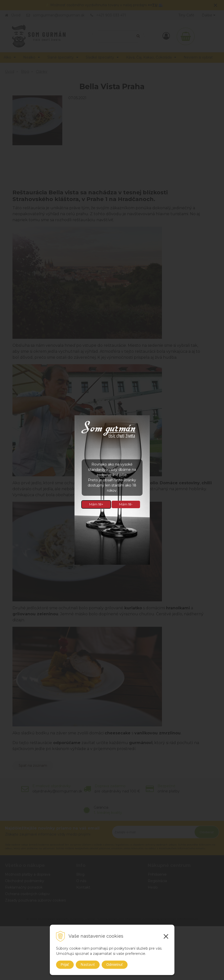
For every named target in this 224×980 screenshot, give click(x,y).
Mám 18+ (96, 504)
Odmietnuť (115, 965)
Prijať (65, 965)
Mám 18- (126, 504)
